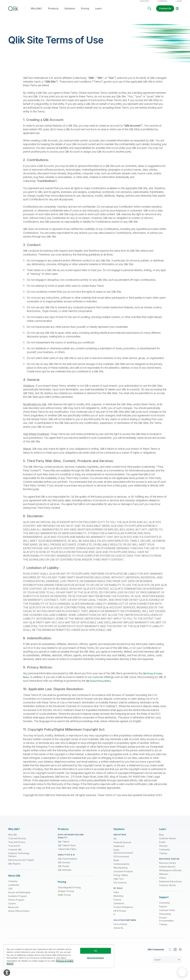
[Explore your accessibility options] (7, 973)
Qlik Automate (65, 873)
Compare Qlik (15, 853)
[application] (182, 972)
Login (179, 4)
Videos (163, 881)
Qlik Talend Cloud (67, 848)
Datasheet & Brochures (170, 885)
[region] (59, 956)
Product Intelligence (123, 910)
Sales (116, 895)
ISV (115, 842)
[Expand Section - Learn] (163, 832)
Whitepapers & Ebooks (170, 873)
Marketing (118, 899)
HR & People (120, 914)
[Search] (149, 12)
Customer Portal (167, 913)
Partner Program (16, 903)
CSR (10, 892)
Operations (119, 906)
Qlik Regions (14, 867)
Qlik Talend (63, 845)
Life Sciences (120, 886)
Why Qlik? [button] (36, 12)
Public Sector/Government (123, 854)
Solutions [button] (70, 12)
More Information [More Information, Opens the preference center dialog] (95, 958)
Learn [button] (98, 12)
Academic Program (17, 899)
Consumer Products (123, 874)
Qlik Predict (64, 869)
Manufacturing (121, 871)
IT (115, 918)
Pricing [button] (85, 12)
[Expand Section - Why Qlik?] (14, 832)
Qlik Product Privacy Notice (114, 684)
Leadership (14, 888)
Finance (117, 903)
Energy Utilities (121, 878)
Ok (95, 951)
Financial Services (122, 845)
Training (163, 856)
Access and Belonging (19, 895)
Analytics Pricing (66, 894)
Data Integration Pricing (69, 891)
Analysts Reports (167, 870)
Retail (116, 863)
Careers (12, 907)
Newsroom (13, 910)
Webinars (164, 877)
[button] (167, 963)
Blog (161, 838)
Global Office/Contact (19, 914)
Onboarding (165, 917)
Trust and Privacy (17, 845)
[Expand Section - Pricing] (62, 885)
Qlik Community (156, 952)
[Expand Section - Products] (63, 832)
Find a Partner (120, 927)
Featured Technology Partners (19, 858)
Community (164, 853)
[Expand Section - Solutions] (119, 832)
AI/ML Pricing (64, 898)
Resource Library (168, 866)
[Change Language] (177, 12)
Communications (121, 867)
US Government (121, 860)
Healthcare (119, 849)
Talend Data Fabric (67, 852)
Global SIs (118, 931)
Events (162, 845)
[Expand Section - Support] (164, 900)
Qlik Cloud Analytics (68, 862)
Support (145, 4)
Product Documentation (166, 922)
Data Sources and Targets (21, 863)
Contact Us (165, 12)
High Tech (119, 882)
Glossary (163, 849)
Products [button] (53, 12)
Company (163, 4)
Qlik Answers (64, 866)
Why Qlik (13, 838)
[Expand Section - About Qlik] (14, 879)
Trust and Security (17, 841)
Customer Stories (168, 841)
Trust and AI (14, 849)
